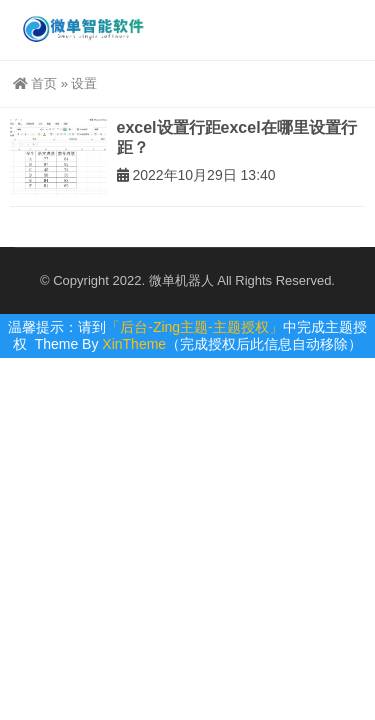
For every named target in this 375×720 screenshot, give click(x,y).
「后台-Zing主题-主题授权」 (194, 327)
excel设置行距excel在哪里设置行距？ (237, 137)
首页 (35, 83)
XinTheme (134, 344)
